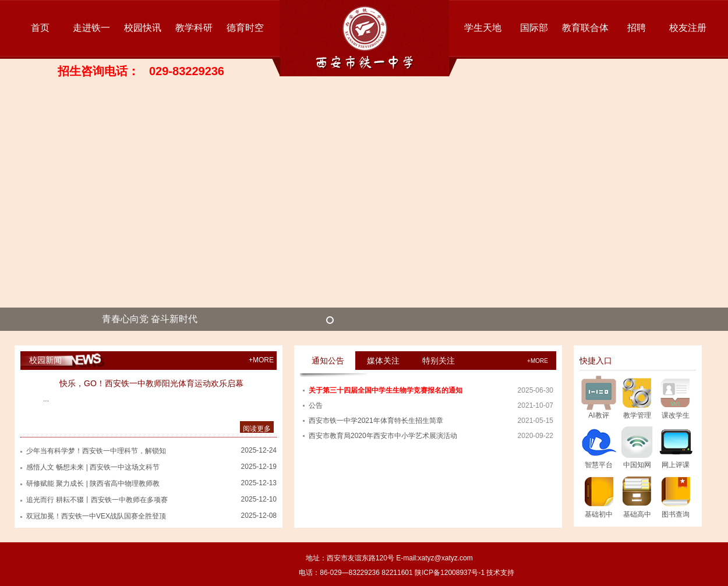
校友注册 (688, 28)
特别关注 (439, 361)
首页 (40, 28)
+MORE (261, 360)
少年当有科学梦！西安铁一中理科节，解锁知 (96, 451)
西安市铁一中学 (365, 38)
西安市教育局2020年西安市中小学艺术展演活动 (383, 436)
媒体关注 (383, 361)
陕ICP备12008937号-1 (450, 573)
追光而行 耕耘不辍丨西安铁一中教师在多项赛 (97, 500)
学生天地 (483, 28)
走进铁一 (91, 28)
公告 (316, 405)
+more (538, 361)
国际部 (534, 28)
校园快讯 (143, 28)
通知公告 (328, 361)
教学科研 (194, 28)
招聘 (637, 28)
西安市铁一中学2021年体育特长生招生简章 (376, 421)
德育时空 (245, 28)
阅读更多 (257, 429)
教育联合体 (585, 28)
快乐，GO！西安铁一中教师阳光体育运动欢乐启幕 (151, 383)
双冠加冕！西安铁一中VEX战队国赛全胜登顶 (96, 516)
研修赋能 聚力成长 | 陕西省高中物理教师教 (93, 483)
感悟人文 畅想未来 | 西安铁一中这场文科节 (93, 467)
